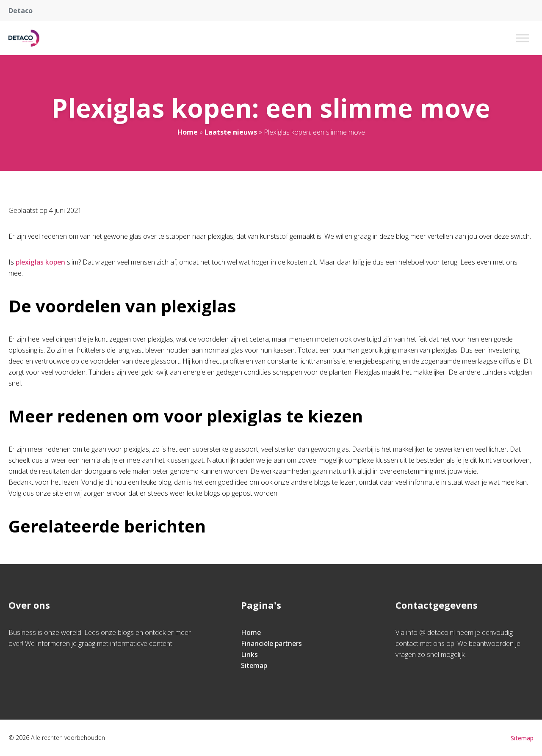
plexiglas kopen (41, 262)
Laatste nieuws (231, 132)
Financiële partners (271, 643)
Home (188, 132)
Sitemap (254, 665)
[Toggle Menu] (523, 38)
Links (249, 654)
